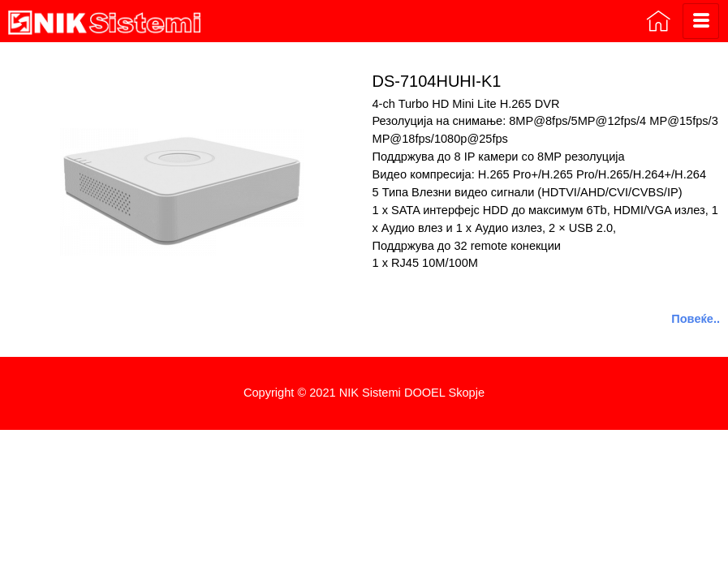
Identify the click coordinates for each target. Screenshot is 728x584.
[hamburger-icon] (701, 21)
